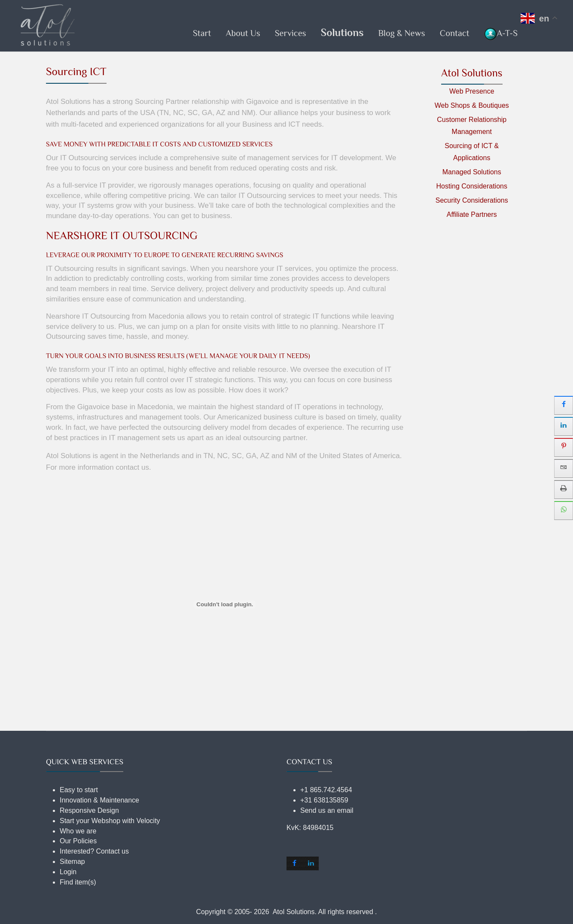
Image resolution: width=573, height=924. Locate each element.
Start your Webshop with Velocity (110, 821)
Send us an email (327, 810)
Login (68, 872)
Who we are (78, 831)
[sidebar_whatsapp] (564, 511)
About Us (243, 33)
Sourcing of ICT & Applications (472, 152)
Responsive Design (89, 810)
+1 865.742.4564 (326, 790)
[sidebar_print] (564, 489)
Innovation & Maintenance (99, 800)
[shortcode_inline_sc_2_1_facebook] (295, 863)
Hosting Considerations (472, 186)
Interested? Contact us (94, 851)
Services (291, 33)
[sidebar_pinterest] (564, 447)
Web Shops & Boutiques (472, 105)
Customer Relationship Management (472, 126)
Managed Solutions (472, 172)
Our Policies (78, 841)
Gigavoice (262, 102)
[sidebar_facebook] (564, 405)
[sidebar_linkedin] (564, 426)
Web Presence (472, 91)
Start (202, 33)
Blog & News (401, 33)
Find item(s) (78, 882)
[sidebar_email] (564, 468)
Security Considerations (472, 200)
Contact (455, 33)
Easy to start (79, 790)
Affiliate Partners (472, 214)
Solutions (342, 32)
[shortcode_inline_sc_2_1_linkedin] (311, 863)
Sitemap (72, 862)
